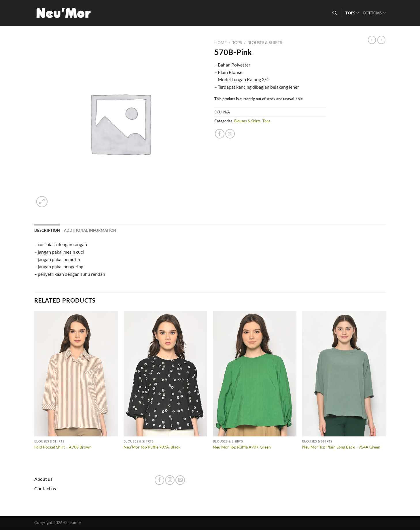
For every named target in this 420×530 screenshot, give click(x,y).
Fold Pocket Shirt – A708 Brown (63, 447)
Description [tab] (47, 230)
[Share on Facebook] (220, 134)
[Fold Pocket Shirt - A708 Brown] (76, 374)
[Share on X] (230, 134)
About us (43, 479)
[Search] (335, 13)
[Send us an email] (180, 480)
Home (221, 43)
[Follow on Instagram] (170, 480)
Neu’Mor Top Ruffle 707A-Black (152, 447)
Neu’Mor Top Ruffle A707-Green (242, 447)
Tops (352, 13)
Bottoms (374, 13)
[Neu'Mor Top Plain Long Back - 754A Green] (344, 374)
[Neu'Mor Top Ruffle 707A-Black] (165, 374)
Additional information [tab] (90, 230)
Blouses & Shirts (265, 43)
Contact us (45, 488)
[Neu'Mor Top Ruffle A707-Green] (255, 374)
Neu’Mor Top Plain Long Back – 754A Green (341, 447)
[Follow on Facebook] (159, 480)
